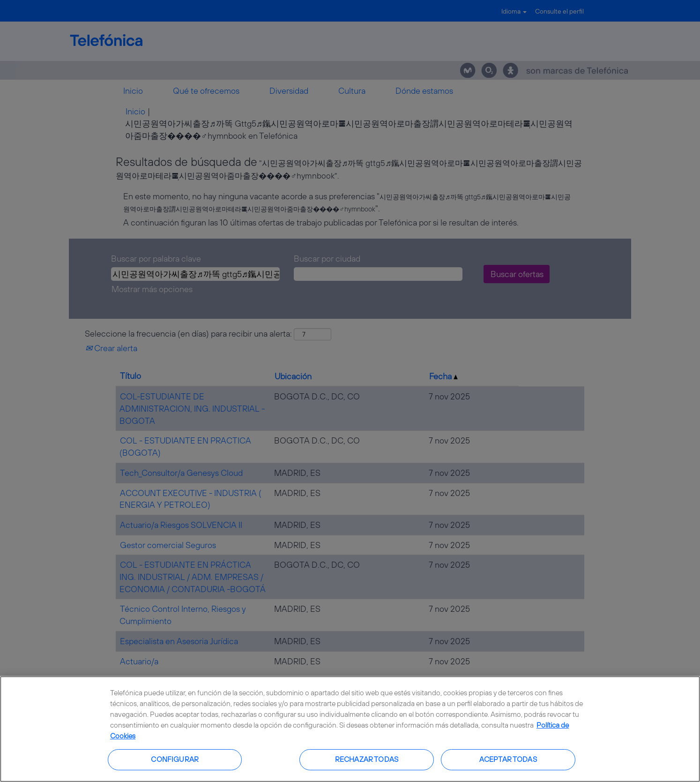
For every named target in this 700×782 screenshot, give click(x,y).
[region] (350, 729)
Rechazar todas (367, 759)
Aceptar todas (508, 759)
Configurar (175, 759)
